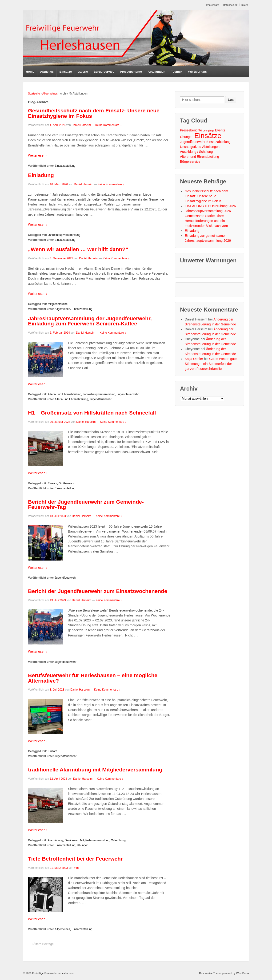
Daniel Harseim (81, 125)
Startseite (34, 94)
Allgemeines (50, 94)
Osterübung (118, 840)
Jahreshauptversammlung (64, 235)
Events (220, 130)
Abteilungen (156, 72)
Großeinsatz (66, 483)
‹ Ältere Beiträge (43, 944)
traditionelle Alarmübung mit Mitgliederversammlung (95, 770)
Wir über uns (197, 72)
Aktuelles (47, 72)
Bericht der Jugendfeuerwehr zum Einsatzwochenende (98, 591)
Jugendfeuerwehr (128, 394)
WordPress (243, 973)
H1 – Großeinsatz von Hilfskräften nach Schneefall (92, 413)
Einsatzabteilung (65, 166)
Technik (177, 72)
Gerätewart (71, 840)
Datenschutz (230, 5)
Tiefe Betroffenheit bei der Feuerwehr (75, 859)
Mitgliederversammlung (95, 840)
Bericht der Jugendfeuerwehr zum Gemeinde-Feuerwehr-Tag (86, 504)
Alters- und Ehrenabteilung (64, 394)
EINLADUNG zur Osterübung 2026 (210, 206)
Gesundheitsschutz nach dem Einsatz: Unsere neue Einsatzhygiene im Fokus (94, 113)
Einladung (41, 175)
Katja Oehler (194, 359)
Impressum (213, 5)
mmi (77, 868)
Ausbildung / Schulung (196, 152)
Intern (245, 5)
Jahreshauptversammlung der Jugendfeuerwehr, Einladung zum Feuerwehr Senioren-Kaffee (90, 321)
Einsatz (52, 483)
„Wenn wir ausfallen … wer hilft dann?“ (78, 249)
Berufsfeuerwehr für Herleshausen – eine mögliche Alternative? (93, 678)
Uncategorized (191, 147)
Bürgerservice (104, 72)
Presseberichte (131, 72)
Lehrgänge (208, 131)
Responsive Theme (210, 973)
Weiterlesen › (38, 155)
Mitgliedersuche (58, 304)
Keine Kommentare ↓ (108, 125)
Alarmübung (55, 840)
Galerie (83, 72)
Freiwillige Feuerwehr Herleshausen (53, 973)
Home (30, 72)
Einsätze (66, 72)
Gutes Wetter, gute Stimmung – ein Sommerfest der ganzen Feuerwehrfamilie (211, 364)
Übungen (83, 845)
